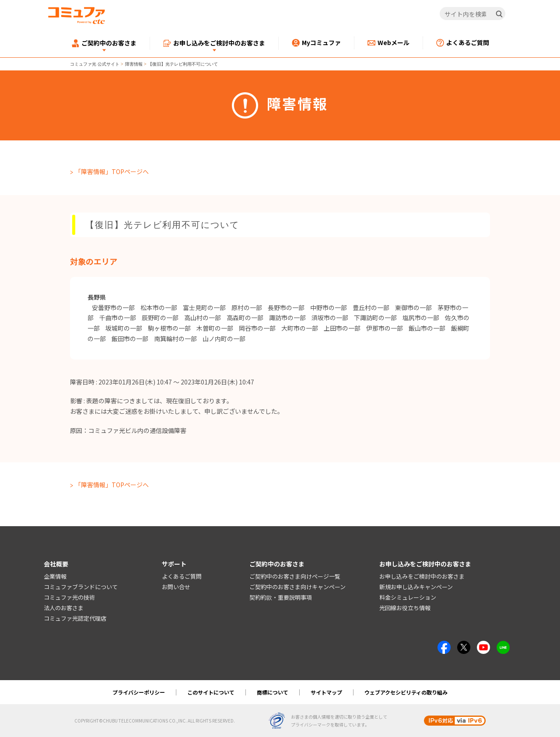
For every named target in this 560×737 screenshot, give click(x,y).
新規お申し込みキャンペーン (416, 587)
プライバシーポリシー (139, 692)
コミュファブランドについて (81, 587)
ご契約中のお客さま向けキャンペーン (297, 587)
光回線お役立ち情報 (405, 608)
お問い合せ (176, 587)
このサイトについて (211, 692)
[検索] (499, 14)
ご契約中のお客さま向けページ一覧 (295, 576)
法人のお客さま (64, 608)
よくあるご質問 (182, 576)
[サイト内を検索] (473, 14)
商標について (273, 692)
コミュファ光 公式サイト (95, 64)
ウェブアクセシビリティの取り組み (406, 692)
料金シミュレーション (408, 597)
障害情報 (134, 64)
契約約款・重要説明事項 (281, 597)
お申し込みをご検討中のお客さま (422, 576)
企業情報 (55, 576)
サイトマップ (326, 692)
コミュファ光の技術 (69, 597)
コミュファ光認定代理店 (75, 618)
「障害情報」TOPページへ (112, 171)
